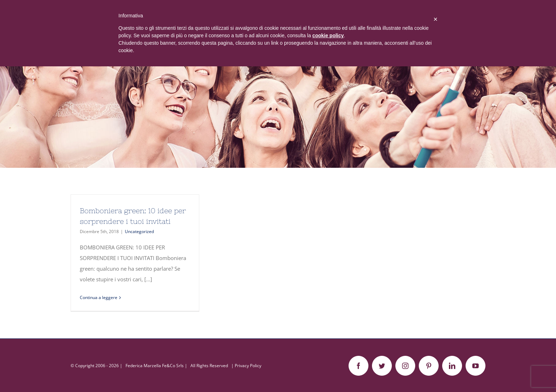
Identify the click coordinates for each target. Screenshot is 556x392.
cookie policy (328, 35)
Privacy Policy (248, 366)
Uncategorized (139, 231)
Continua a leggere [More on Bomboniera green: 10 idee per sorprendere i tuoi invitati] (99, 297)
